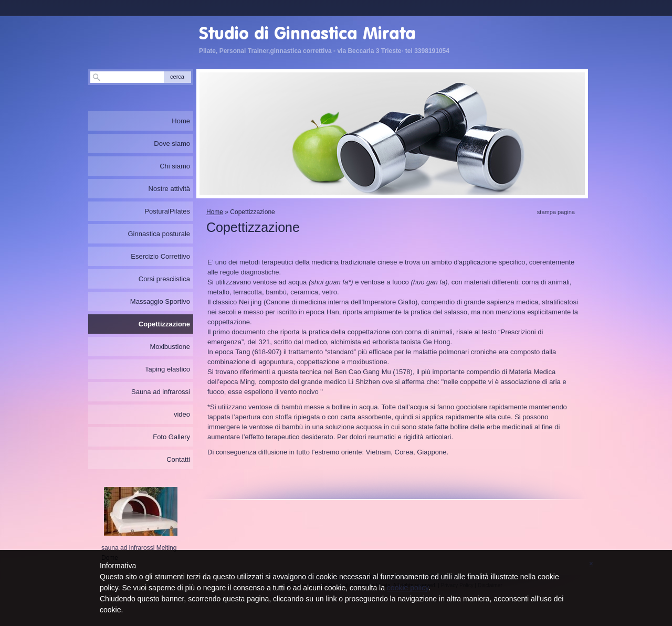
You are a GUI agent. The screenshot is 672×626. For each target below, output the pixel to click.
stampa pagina (556, 212)
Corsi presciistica (164, 279)
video (182, 414)
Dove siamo (172, 144)
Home (215, 212)
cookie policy (408, 588)
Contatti (178, 459)
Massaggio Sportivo (160, 301)
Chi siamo (175, 166)
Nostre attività (169, 189)
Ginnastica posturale (159, 234)
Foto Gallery (171, 437)
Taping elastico (167, 369)
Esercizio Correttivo (160, 256)
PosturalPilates (167, 211)
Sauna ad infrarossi (161, 392)
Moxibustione (170, 347)
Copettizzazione (164, 324)
